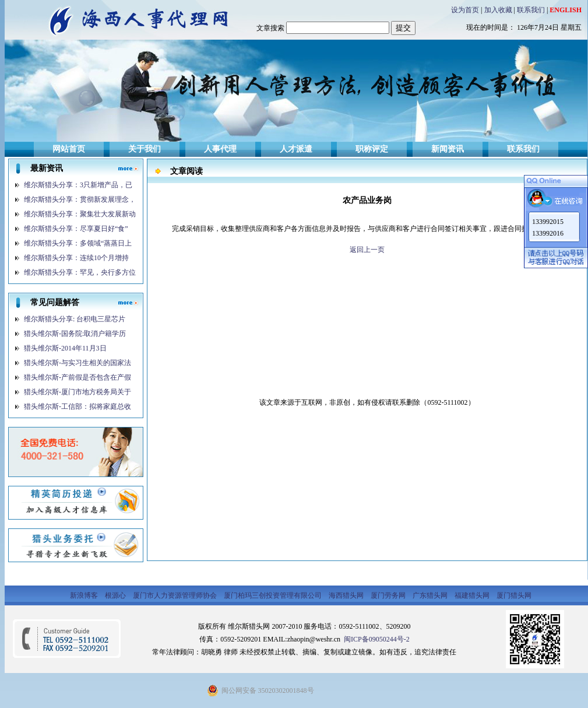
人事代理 (220, 149)
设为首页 (465, 10)
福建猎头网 (473, 595)
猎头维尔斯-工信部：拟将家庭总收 (78, 406)
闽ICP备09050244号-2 (376, 639)
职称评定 (372, 149)
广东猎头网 (431, 595)
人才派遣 (296, 149)
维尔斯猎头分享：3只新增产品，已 (78, 185)
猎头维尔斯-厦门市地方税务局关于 (78, 392)
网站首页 (69, 149)
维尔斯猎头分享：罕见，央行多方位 (80, 272)
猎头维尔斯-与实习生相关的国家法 (78, 363)
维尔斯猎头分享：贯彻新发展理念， (80, 199)
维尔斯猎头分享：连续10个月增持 (76, 258)
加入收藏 (498, 10)
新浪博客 (85, 595)
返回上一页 (367, 250)
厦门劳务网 (389, 595)
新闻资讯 (448, 149)
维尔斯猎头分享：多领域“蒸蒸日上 (78, 243)
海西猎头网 (347, 595)
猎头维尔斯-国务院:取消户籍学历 (75, 334)
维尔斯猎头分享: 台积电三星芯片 (75, 319)
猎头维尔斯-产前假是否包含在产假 (78, 377)
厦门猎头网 (514, 595)
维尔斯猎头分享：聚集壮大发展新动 (80, 214)
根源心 (116, 595)
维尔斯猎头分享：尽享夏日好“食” (76, 229)
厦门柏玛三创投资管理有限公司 (274, 595)
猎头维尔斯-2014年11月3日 (65, 348)
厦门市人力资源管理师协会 (176, 595)
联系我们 (531, 10)
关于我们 (145, 149)
